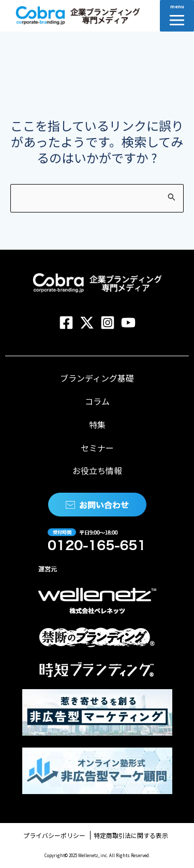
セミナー (97, 448)
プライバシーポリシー (54, 835)
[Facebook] (66, 323)
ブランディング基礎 (97, 378)
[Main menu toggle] (177, 16)
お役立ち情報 (97, 470)
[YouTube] (128, 323)
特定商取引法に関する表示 (131, 835)
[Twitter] (87, 323)
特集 (97, 424)
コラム (97, 401)
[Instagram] (108, 323)
